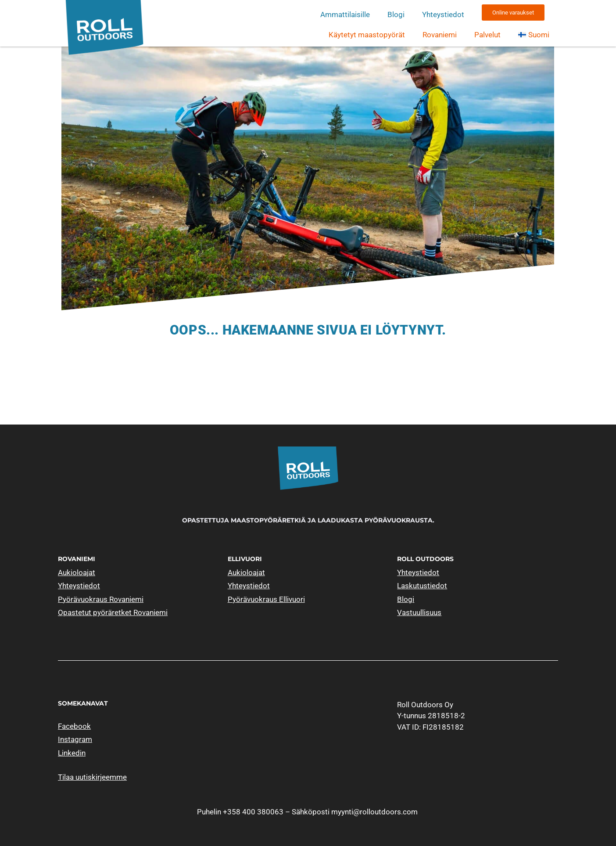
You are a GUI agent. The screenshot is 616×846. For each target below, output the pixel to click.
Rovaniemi (440, 35)
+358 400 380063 (253, 812)
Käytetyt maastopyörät (367, 35)
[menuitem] (534, 35)
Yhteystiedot (443, 14)
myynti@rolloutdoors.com (374, 812)
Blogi (396, 14)
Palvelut (487, 35)
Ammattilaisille (345, 14)
